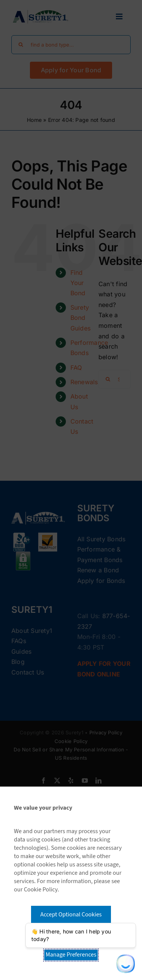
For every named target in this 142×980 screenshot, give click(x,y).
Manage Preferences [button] (71, 955)
